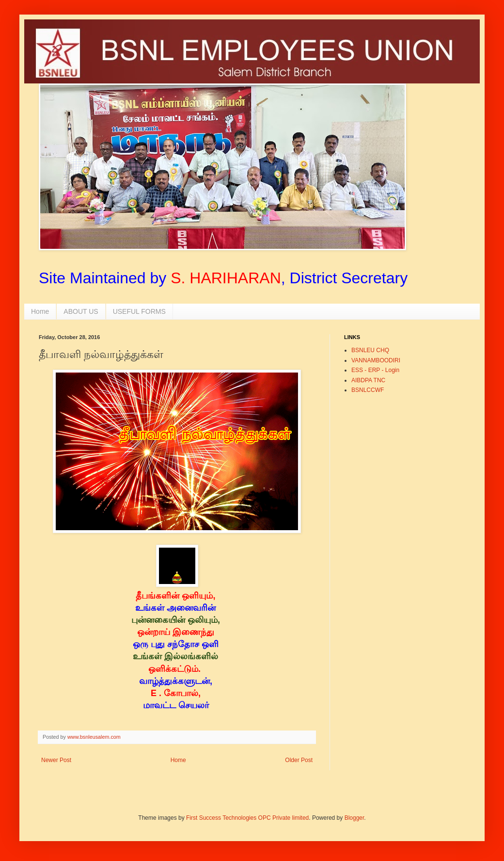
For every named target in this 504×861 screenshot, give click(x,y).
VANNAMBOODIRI (376, 360)
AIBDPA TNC (368, 380)
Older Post (299, 760)
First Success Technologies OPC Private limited (247, 818)
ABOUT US (81, 311)
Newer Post (56, 760)
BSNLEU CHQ (370, 350)
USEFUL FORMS (139, 311)
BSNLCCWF (368, 390)
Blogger (354, 818)
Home (40, 311)
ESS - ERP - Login (375, 370)
